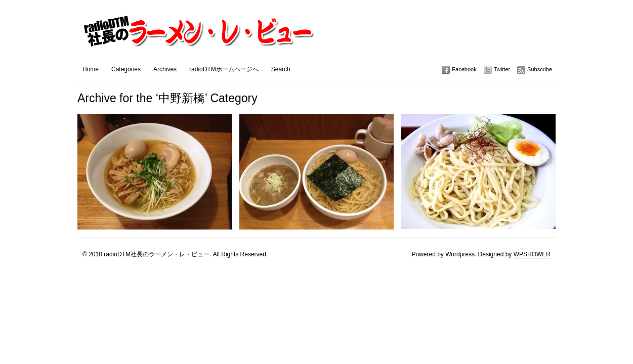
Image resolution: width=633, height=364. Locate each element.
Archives (165, 69)
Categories (126, 69)
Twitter (502, 69)
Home (91, 69)
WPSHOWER (532, 254)
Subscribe (540, 69)
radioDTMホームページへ (224, 69)
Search (281, 69)
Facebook (464, 69)
